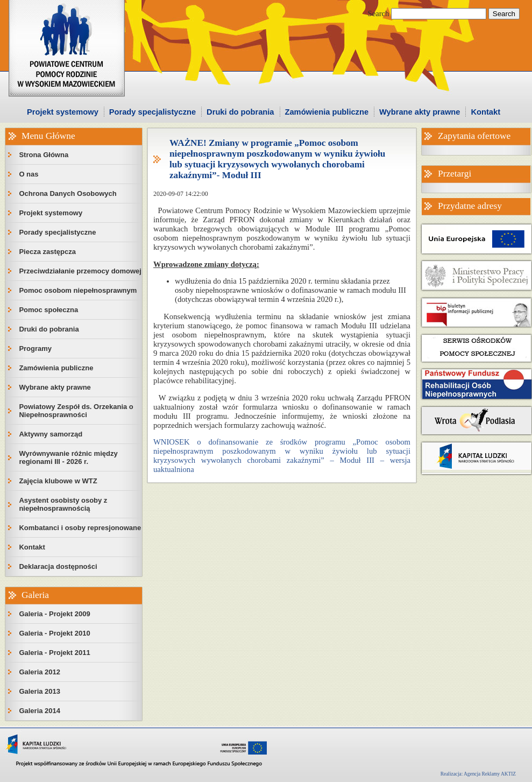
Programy (35, 348)
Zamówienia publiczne (327, 112)
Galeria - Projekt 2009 (54, 614)
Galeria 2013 (40, 691)
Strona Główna (44, 155)
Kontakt (485, 112)
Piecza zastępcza (47, 252)
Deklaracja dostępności (58, 566)
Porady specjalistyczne (152, 112)
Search (379, 13)
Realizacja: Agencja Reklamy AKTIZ (478, 774)
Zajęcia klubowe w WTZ (58, 481)
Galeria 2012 (40, 672)
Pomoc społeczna (48, 310)
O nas (29, 174)
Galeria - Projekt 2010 (54, 633)
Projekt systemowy (63, 112)
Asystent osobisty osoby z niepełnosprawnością (63, 504)
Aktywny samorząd (51, 434)
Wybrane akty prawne (420, 112)
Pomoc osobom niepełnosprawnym (78, 290)
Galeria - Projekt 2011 (54, 653)
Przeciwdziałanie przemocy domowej (80, 271)
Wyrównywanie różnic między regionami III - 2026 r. (68, 457)
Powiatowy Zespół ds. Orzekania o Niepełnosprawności (76, 411)
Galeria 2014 (40, 711)
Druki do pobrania (240, 112)
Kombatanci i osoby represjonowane (80, 528)
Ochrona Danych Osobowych (68, 193)
